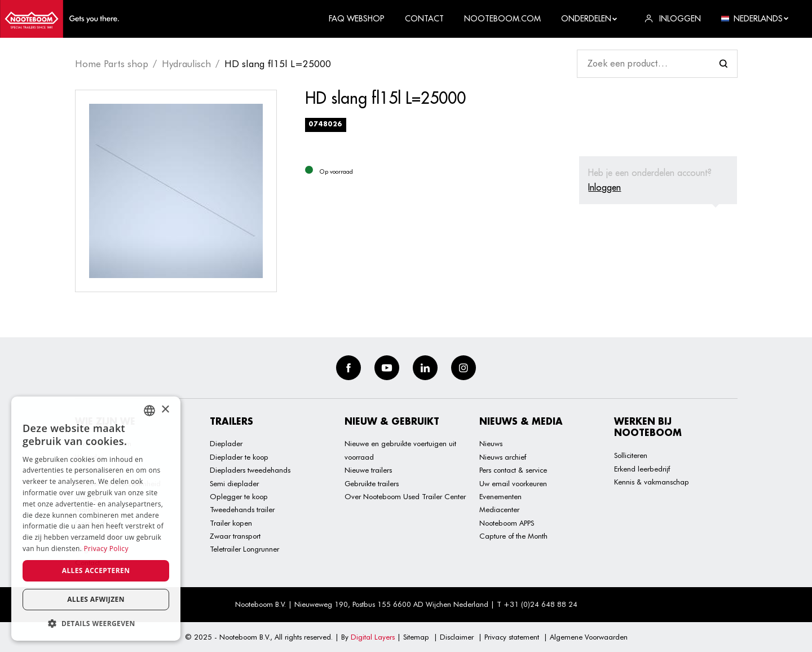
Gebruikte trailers (372, 483)
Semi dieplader (234, 483)
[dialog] (96, 519)
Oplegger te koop (239, 496)
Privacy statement (512, 637)
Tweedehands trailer (242, 509)
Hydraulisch (186, 64)
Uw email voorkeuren (513, 483)
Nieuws (491, 443)
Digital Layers (373, 637)
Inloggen (604, 187)
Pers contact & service (513, 470)
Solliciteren (631, 455)
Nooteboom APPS (507, 523)
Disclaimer (457, 637)
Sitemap (416, 637)
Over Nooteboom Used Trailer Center (405, 496)
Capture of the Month (513, 536)
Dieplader (226, 443)
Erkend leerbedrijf (642, 469)
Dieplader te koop (239, 457)
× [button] (165, 410)
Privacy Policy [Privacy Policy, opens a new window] (106, 549)
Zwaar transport (235, 536)
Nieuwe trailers (368, 470)
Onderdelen (590, 19)
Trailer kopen (231, 523)
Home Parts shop (112, 64)
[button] (96, 624)
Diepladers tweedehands (250, 470)
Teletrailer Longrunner (244, 549)
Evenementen (500, 496)
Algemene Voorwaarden (589, 637)
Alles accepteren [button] (96, 570)
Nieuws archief (503, 457)
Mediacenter (499, 509)
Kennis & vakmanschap (652, 482)
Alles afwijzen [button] (96, 599)
